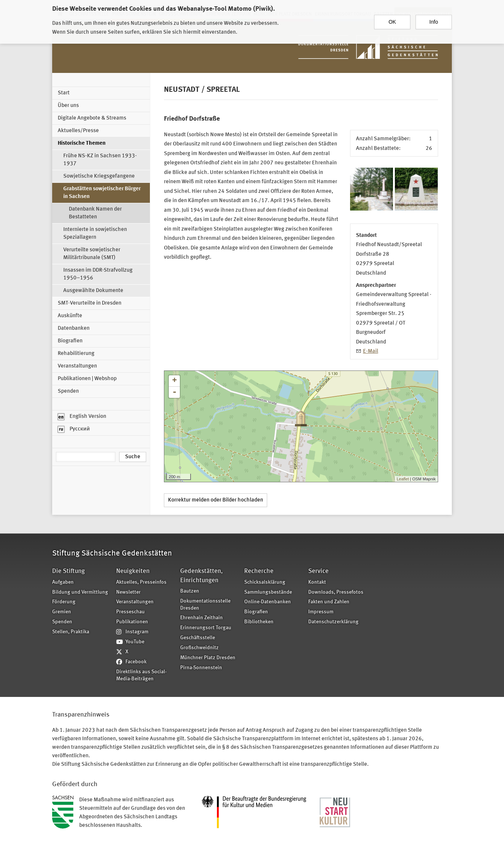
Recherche (259, 571)
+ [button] (174, 381)
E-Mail (371, 351)
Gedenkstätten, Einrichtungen (201, 576)
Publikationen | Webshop (87, 379)
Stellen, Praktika (71, 632)
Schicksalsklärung (265, 582)
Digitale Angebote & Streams (92, 118)
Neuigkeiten (133, 571)
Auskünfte (70, 316)
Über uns (68, 106)
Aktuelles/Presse (78, 131)
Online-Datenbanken (268, 602)
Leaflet (403, 479)
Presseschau (130, 612)
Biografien (70, 341)
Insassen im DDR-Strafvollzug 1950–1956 (98, 274)
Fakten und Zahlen (329, 602)
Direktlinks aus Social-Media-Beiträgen (141, 675)
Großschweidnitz (199, 648)
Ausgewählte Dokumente (93, 291)
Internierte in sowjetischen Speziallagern (95, 234)
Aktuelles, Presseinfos (141, 582)
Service (318, 571)
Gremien (62, 612)
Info (434, 19)
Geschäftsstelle (198, 638)
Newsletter (128, 592)
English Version (82, 417)
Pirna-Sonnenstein (201, 668)
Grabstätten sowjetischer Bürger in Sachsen (102, 193)
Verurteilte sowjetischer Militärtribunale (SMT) (92, 254)
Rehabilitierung (76, 354)
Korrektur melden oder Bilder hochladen (216, 500)
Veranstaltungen (77, 366)
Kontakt (317, 582)
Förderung (64, 602)
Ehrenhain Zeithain (201, 618)
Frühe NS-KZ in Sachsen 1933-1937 (100, 160)
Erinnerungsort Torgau (206, 628)
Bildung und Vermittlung (80, 592)
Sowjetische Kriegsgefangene (99, 176)
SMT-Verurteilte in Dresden (90, 303)
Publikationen (132, 622)
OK (392, 19)
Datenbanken (74, 328)
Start (64, 93)
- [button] (174, 392)
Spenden (68, 391)
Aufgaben (63, 582)
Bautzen (190, 591)
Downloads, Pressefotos (336, 592)
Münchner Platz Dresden (208, 658)
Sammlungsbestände (268, 592)
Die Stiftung (68, 571)
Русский (74, 429)
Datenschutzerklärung (333, 622)
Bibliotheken (259, 622)
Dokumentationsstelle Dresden (205, 605)
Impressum (321, 612)
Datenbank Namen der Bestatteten (95, 213)
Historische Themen (82, 143)
